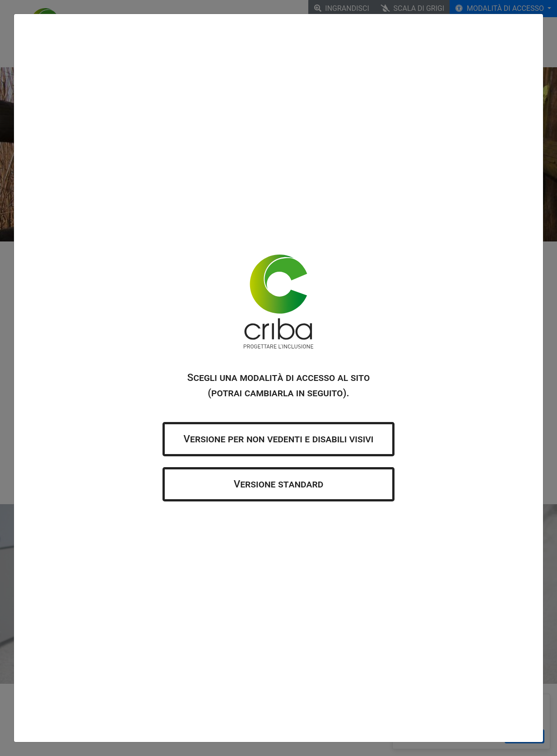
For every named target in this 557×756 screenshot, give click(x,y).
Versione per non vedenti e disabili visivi (279, 439)
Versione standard (279, 484)
